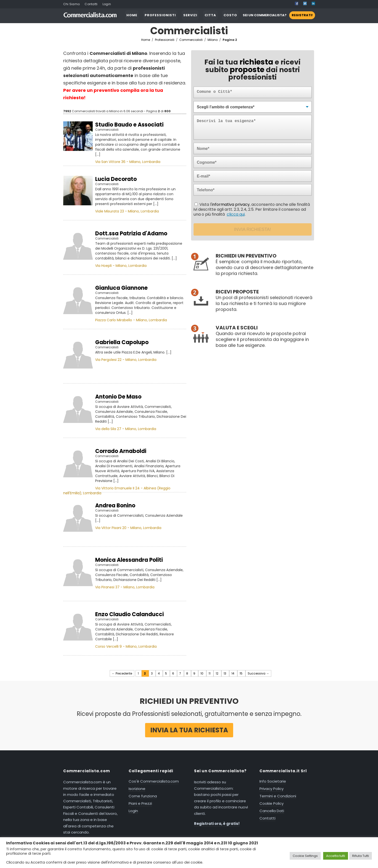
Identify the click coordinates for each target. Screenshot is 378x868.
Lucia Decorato (116, 179)
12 (217, 673)
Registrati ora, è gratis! (217, 824)
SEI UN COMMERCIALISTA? (279, 15)
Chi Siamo (72, 4)
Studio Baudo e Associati (129, 125)
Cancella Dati (272, 811)
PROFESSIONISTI (160, 15)
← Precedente (122, 673)
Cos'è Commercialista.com (154, 781)
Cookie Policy (272, 803)
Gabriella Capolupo (122, 342)
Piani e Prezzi (140, 803)
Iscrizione (137, 789)
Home (146, 40)
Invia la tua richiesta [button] (189, 730)
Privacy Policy (272, 789)
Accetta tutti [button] (336, 856)
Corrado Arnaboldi (121, 451)
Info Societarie (273, 781)
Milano (213, 40)
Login (107, 4)
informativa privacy (231, 204)
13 (225, 673)
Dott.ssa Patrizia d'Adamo (131, 233)
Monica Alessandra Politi (129, 560)
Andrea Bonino (115, 506)
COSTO (230, 15)
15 (241, 673)
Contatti (91, 4)
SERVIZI (190, 15)
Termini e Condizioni (278, 796)
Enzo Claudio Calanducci (129, 614)
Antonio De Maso (118, 397)
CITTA (210, 15)
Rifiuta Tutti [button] (361, 856)
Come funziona (143, 796)
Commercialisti (192, 40)
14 (233, 673)
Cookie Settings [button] (305, 856)
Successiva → (258, 673)
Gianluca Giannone (121, 288)
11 (210, 673)
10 (202, 673)
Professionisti (165, 40)
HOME (132, 15)
